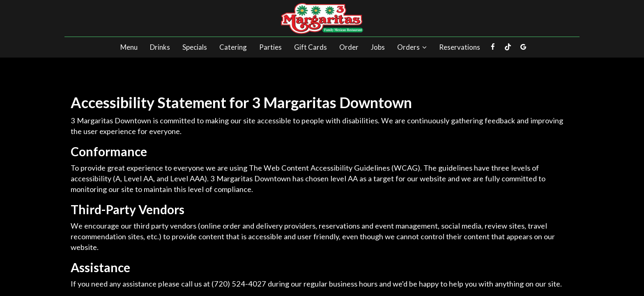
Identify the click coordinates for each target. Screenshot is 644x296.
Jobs (378, 47)
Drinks (160, 47)
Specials (195, 47)
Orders (412, 47)
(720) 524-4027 (239, 284)
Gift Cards (310, 47)
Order (349, 47)
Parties (270, 47)
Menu (129, 47)
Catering (233, 47)
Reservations (460, 47)
